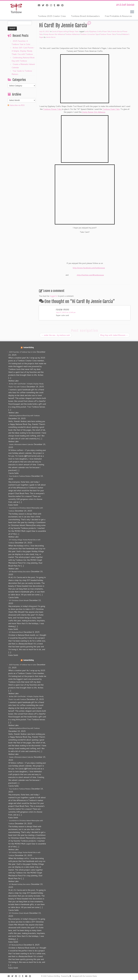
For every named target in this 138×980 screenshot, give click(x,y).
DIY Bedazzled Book (16, 632)
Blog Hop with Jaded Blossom (114, 335)
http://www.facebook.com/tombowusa (89, 268)
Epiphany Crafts (96, 31)
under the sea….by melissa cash (56, 335)
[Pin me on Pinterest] (63, 5)
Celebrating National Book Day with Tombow (24, 416)
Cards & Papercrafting (60, 31)
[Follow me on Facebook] (48, 5)
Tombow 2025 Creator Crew (52, 16)
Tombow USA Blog (28, 348)
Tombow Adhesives (72, 34)
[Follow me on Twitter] (44, 5)
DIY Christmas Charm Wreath (19, 600)
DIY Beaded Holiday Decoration (20, 572)
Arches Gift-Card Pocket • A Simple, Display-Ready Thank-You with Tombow (23, 51)
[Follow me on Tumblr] (55, 5)
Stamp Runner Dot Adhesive (54, 34)
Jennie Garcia (117, 31)
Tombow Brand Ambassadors (85, 16)
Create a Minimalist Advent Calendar (21, 444)
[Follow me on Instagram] (52, 5)
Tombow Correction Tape (90, 34)
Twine (119, 34)
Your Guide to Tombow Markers (20, 476)
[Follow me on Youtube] (59, 5)
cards (87, 31)
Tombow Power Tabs (108, 34)
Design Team (74, 31)
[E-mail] (40, 5)
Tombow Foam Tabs (111, 109)
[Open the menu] (132, 12)
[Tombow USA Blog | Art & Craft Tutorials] (16, 8)
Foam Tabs (107, 31)
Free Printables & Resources (118, 16)
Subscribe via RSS (17, 105)
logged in (54, 296)
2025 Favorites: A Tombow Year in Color (23, 352)
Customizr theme (91, 976)
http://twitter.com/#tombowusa (90, 275)
